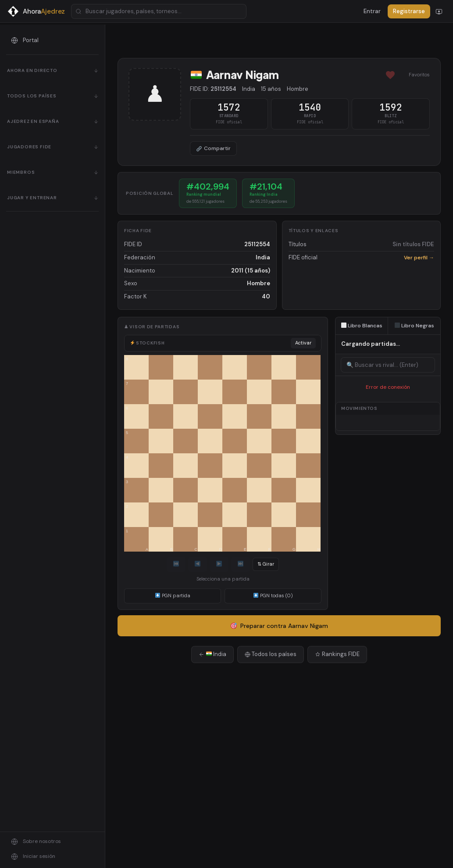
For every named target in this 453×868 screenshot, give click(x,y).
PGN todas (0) (273, 595)
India (213, 654)
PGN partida (173, 595)
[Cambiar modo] (439, 11)
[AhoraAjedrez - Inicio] (36, 11)
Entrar (372, 11)
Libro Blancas (362, 326)
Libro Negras (415, 326)
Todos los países (271, 654)
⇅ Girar (266, 564)
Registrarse (409, 11)
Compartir (214, 148)
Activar (303, 343)
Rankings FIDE (337, 654)
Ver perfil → (419, 258)
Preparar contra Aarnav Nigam (280, 626)
